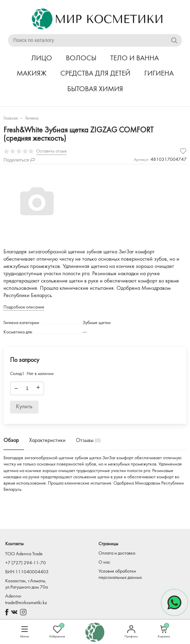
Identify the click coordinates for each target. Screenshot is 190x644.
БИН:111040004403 (27, 572)
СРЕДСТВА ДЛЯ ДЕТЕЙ (95, 74)
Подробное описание (24, 307)
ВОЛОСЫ (81, 58)
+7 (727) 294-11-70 (25, 563)
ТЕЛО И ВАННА (135, 58)
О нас (104, 562)
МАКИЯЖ (32, 74)
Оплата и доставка (117, 553)
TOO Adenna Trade (24, 554)
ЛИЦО (42, 58)
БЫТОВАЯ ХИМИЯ (95, 89)
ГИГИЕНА (159, 74)
